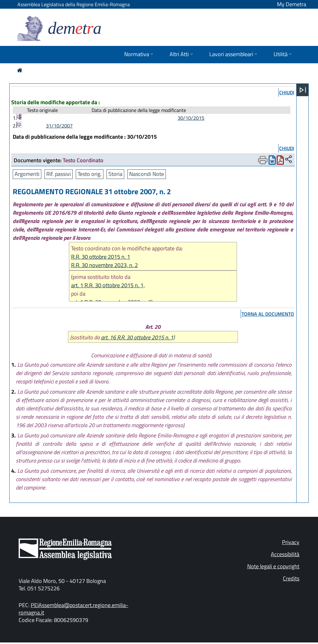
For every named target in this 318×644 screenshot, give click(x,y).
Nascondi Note (147, 174)
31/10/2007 (59, 126)
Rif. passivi (59, 174)
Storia (115, 174)
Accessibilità (285, 554)
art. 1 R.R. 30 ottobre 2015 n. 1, (108, 285)
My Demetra (292, 4)
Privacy (291, 542)
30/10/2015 (191, 118)
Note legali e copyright (273, 566)
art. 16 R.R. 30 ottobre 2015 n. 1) (138, 337)
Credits (291, 578)
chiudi (287, 92)
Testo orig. (90, 174)
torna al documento (268, 314)
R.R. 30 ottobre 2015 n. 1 (101, 257)
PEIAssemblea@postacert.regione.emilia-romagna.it (73, 609)
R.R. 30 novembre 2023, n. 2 (104, 265)
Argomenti (27, 174)
